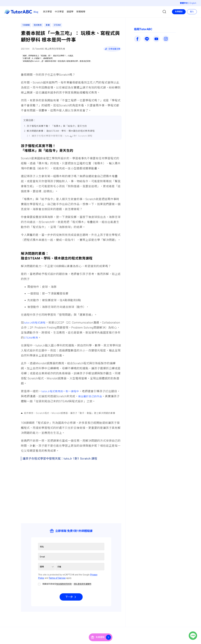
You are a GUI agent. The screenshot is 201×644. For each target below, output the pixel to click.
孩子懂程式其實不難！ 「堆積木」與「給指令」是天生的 (57, 126)
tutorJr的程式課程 (36, 323)
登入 (192, 12)
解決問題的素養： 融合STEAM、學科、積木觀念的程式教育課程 (61, 131)
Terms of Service (57, 579)
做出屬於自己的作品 (97, 397)
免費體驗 (179, 12)
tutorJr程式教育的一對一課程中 (62, 392)
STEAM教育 (49, 338)
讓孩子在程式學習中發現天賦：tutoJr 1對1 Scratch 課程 (62, 136)
